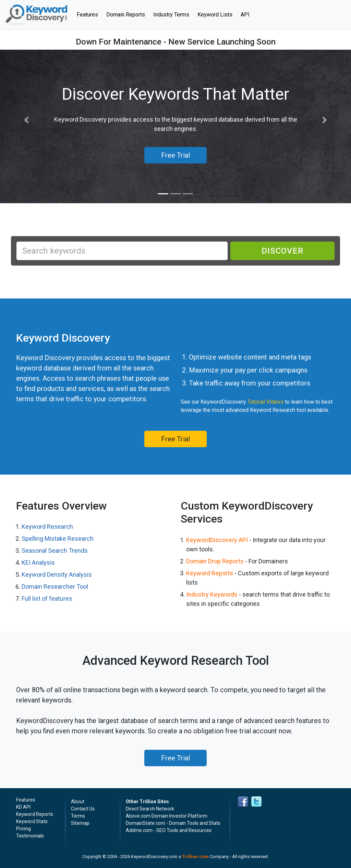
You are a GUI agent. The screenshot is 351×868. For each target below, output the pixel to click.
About (78, 802)
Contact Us (83, 809)
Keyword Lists (215, 15)
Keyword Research (47, 527)
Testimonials (30, 836)
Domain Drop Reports (215, 561)
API (245, 15)
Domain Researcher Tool (55, 586)
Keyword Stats (32, 821)
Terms (78, 816)
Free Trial (175, 439)
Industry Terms (171, 15)
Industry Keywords (212, 594)
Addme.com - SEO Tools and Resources (169, 830)
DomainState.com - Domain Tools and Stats (173, 823)
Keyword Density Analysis (57, 574)
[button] (26, 120)
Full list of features (47, 598)
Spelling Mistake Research (58, 539)
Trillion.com (195, 857)
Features (89, 14)
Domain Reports (126, 15)
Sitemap (80, 823)
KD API (23, 807)
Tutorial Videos (265, 402)
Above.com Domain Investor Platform (167, 816)
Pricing (23, 829)
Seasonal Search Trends (55, 551)
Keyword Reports (210, 573)
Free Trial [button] (175, 155)
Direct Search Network (150, 809)
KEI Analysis (38, 563)
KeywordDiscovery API (217, 540)
